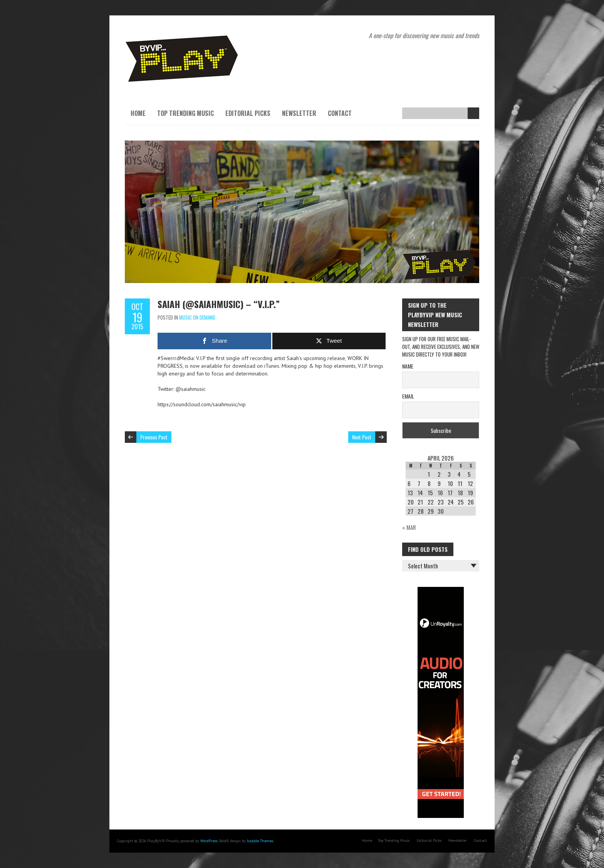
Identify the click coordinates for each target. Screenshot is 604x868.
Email (408, 396)
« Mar (409, 527)
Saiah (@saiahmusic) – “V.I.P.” (219, 304)
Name (408, 366)
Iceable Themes (260, 841)
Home (138, 113)
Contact (340, 113)
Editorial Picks (248, 113)
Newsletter (299, 113)
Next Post (362, 437)
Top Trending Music (185, 113)
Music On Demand (197, 317)
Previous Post (154, 437)
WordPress (209, 841)
